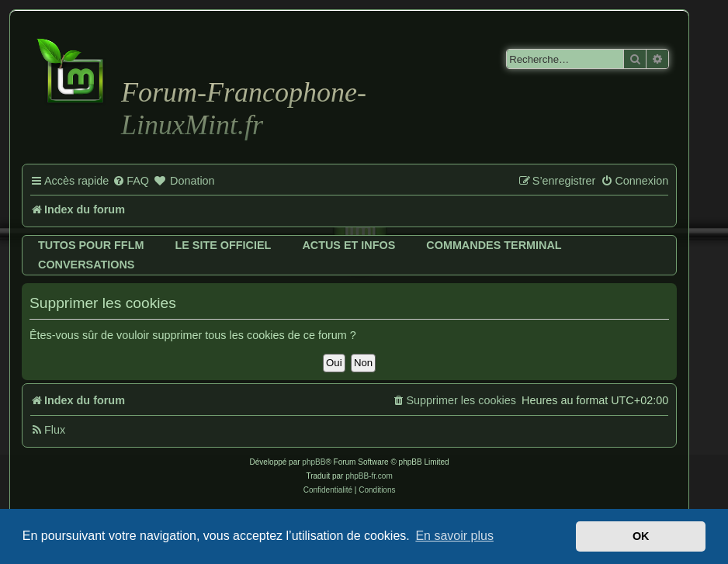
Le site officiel (223, 245)
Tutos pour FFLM (91, 245)
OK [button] (641, 536)
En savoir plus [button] (454, 536)
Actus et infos (348, 245)
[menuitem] (131, 182)
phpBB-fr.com (369, 476)
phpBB (314, 462)
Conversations (86, 265)
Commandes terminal (494, 245)
